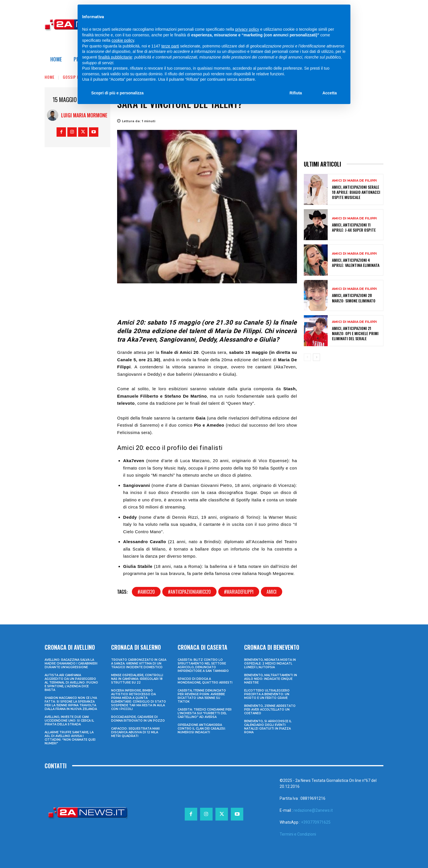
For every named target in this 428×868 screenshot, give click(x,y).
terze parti (170, 46)
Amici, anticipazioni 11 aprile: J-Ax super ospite (354, 227)
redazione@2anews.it (313, 810)
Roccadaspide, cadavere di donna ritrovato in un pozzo (138, 719)
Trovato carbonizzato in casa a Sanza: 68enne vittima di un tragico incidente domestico (139, 664)
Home (50, 77)
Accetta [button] (330, 93)
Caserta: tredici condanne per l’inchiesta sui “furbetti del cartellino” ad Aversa (205, 713)
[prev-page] (307, 357)
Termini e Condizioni (298, 834)
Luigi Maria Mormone (84, 115)
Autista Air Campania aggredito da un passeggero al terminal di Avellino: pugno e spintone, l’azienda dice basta (71, 683)
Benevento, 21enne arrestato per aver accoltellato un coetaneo (270, 710)
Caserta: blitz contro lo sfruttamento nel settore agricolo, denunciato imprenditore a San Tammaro (203, 665)
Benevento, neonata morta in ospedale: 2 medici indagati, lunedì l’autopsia (270, 664)
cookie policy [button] (123, 40)
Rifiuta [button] (296, 93)
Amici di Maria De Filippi (354, 181)
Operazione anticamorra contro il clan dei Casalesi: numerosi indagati (202, 729)
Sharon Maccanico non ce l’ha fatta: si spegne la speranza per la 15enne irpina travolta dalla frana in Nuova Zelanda (71, 703)
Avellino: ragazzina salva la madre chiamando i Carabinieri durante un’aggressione (71, 664)
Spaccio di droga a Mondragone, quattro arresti (205, 681)
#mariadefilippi (239, 592)
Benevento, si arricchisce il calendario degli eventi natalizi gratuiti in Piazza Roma (268, 727)
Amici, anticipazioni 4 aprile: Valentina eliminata (356, 262)
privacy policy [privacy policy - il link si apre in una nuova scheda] (247, 29)
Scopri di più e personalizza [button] (117, 93)
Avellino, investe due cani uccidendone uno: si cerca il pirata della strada (69, 721)
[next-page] (316, 357)
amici (272, 592)
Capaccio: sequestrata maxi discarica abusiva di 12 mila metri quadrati (135, 732)
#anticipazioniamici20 (189, 592)
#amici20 (146, 592)
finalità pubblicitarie (115, 57)
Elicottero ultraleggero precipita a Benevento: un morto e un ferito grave (267, 694)
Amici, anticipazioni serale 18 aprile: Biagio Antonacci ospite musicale (356, 192)
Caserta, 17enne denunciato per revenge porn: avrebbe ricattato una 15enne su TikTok (202, 696)
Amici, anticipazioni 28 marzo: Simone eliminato (354, 298)
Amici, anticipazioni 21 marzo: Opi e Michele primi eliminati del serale (355, 333)
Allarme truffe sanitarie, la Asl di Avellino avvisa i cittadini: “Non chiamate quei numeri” (70, 738)
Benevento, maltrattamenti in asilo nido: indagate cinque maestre (271, 679)
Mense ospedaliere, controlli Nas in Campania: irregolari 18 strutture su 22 (137, 679)
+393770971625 (316, 822)
